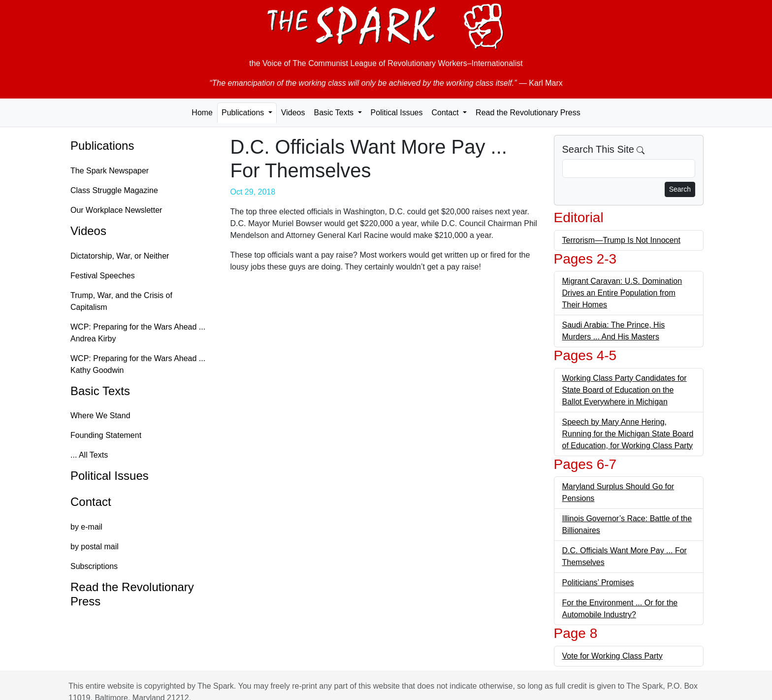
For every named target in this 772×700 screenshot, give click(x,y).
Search (680, 189)
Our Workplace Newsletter (116, 210)
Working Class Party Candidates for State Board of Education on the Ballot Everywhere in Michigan (625, 390)
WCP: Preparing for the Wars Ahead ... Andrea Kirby (138, 333)
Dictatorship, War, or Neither (120, 256)
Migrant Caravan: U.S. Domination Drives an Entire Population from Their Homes (622, 293)
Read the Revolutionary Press (528, 113)
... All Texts (89, 455)
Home (202, 113)
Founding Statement (106, 435)
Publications (102, 146)
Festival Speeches (103, 276)
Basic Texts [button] (335, 113)
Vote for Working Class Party (612, 656)
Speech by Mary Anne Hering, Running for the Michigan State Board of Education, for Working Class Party (628, 434)
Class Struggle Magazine (114, 190)
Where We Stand (100, 416)
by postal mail (95, 547)
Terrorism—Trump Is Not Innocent (621, 240)
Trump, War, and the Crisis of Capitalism (121, 301)
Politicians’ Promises (598, 583)
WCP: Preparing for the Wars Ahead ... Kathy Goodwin (138, 364)
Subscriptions (94, 566)
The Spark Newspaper (110, 171)
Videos (293, 113)
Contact (91, 502)
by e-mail (86, 527)
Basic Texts (100, 391)
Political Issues (397, 113)
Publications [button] (244, 113)
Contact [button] (446, 113)
